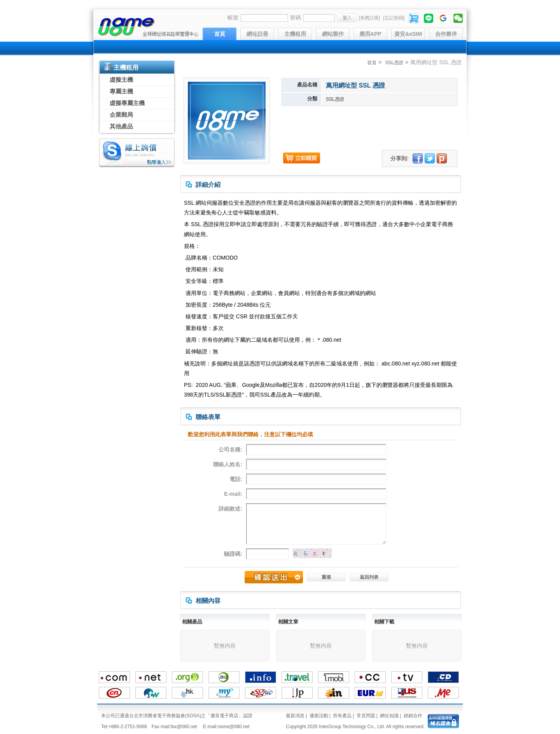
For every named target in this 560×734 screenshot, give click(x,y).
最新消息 (295, 716)
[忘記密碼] (394, 18)
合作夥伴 (446, 34)
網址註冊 (257, 34)
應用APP (370, 34)
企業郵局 (121, 115)
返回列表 (369, 577)
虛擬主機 (121, 80)
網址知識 (389, 716)
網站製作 (333, 34)
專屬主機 (121, 91)
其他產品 (121, 126)
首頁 (220, 34)
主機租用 (295, 34)
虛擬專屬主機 (127, 103)
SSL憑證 (394, 63)
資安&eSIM (408, 34)
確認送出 (274, 577)
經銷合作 (413, 716)
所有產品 (342, 716)
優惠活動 (319, 716)
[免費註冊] (370, 18)
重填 (326, 577)
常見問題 (366, 716)
